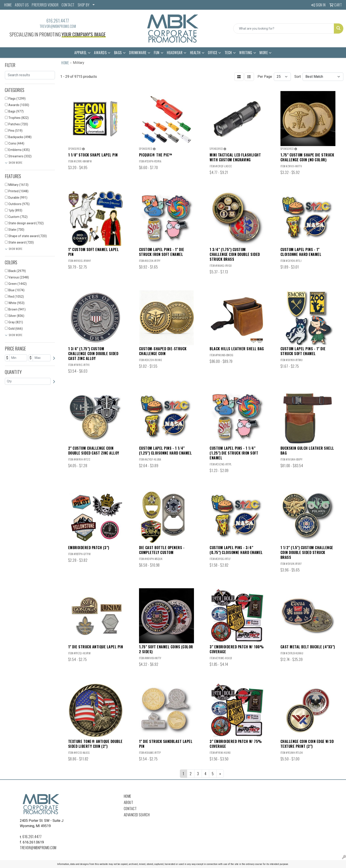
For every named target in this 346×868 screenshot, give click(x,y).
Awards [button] (100, 53)
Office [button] (212, 53)
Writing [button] (246, 53)
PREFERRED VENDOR (45, 5)
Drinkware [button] (138, 53)
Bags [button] (118, 53)
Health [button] (195, 53)
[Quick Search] (284, 29)
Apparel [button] (81, 53)
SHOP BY (84, 5)
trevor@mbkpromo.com (58, 26)
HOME (8, 5)
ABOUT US (22, 5)
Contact (130, 809)
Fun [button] (157, 53)
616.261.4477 (58, 21)
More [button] (264, 53)
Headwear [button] (175, 53)
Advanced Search (137, 815)
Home (128, 796)
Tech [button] (228, 53)
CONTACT (68, 5)
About (129, 802)
